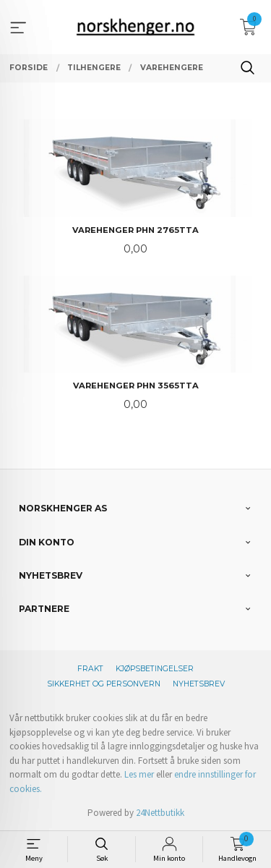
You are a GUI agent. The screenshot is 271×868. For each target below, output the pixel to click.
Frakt (90, 669)
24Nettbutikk (160, 813)
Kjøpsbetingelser (155, 669)
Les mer (139, 774)
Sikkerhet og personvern (104, 684)
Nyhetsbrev (199, 684)
